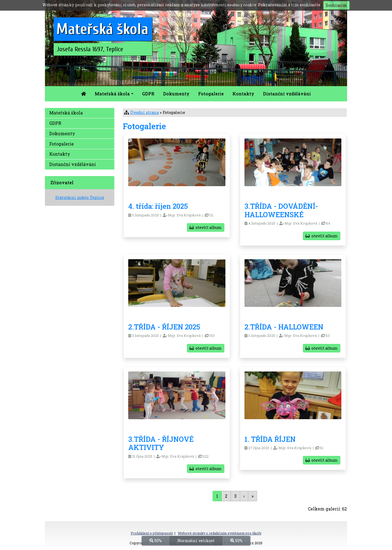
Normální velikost (196, 540)
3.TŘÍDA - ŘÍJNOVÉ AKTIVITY (161, 443)
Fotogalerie (211, 94)
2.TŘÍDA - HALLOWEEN (284, 327)
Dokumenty (176, 94)
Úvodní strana (144, 112)
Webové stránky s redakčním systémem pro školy (220, 533)
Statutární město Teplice (80, 197)
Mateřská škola (66, 113)
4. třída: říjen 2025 (158, 206)
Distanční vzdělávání (287, 94)
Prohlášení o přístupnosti (152, 533)
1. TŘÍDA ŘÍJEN (270, 439)
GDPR (148, 94)
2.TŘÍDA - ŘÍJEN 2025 (164, 327)
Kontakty (243, 94)
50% (156, 540)
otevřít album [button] (206, 227)
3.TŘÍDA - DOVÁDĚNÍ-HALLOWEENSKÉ (281, 210)
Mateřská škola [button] (112, 94)
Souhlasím (336, 5)
